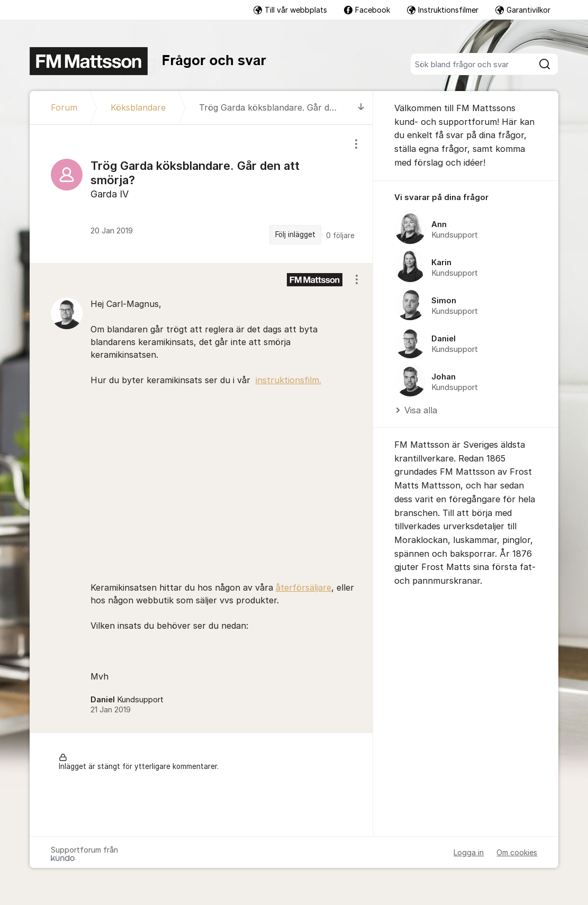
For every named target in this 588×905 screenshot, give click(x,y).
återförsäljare (304, 587)
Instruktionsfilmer (443, 10)
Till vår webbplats (290, 10)
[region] (202, 194)
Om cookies (517, 852)
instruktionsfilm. (288, 380)
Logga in (469, 852)
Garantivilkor (523, 10)
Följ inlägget (295, 234)
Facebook (367, 10)
